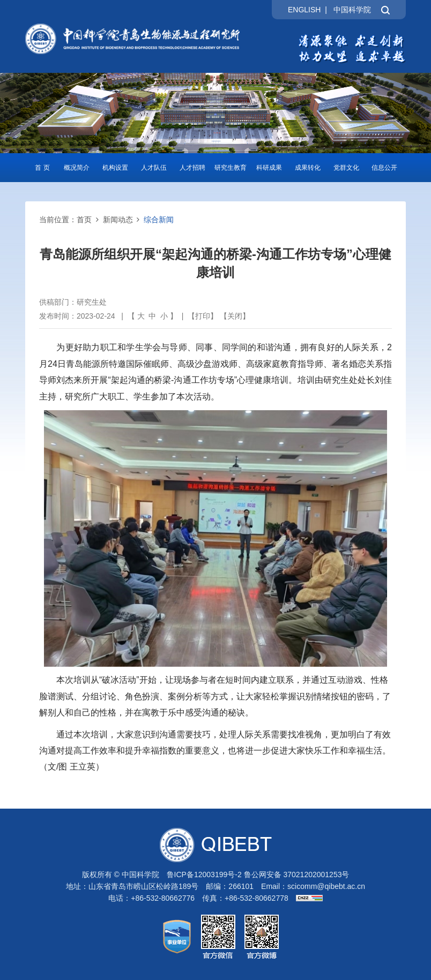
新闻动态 (118, 220)
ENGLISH (304, 10)
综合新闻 (159, 220)
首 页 (42, 168)
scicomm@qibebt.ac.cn (326, 886)
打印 (203, 316)
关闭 (235, 316)
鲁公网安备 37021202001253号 (297, 875)
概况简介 (77, 168)
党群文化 (346, 168)
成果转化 (308, 168)
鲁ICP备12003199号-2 (204, 875)
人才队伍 (154, 168)
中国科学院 (352, 10)
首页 (84, 220)
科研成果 (269, 168)
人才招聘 (192, 168)
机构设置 (115, 168)
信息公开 (384, 168)
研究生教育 (231, 168)
